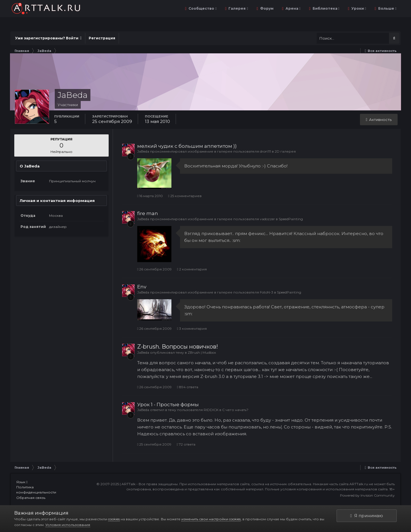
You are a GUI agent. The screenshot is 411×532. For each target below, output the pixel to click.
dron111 (265, 151)
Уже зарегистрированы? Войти (48, 38)
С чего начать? (235, 410)
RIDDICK (211, 410)
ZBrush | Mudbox (202, 352)
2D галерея (285, 151)
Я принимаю (367, 516)
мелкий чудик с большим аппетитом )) (187, 146)
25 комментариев (185, 196)
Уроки (358, 8)
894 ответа (187, 387)
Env (142, 287)
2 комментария (192, 269)
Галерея (238, 8)
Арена (292, 8)
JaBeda (143, 151)
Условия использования (68, 525)
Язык (22, 482)
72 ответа (186, 444)
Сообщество (202, 8)
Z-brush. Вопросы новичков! (178, 347)
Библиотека (326, 8)
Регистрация (102, 38)
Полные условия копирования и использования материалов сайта (326, 489)
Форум (266, 8)
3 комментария (192, 328)
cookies (114, 519)
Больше (387, 8)
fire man (148, 213)
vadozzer (267, 219)
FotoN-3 (267, 292)
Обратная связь (31, 498)
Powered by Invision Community (367, 495)
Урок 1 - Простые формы (168, 404)
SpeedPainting (291, 219)
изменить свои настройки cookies (211, 519)
